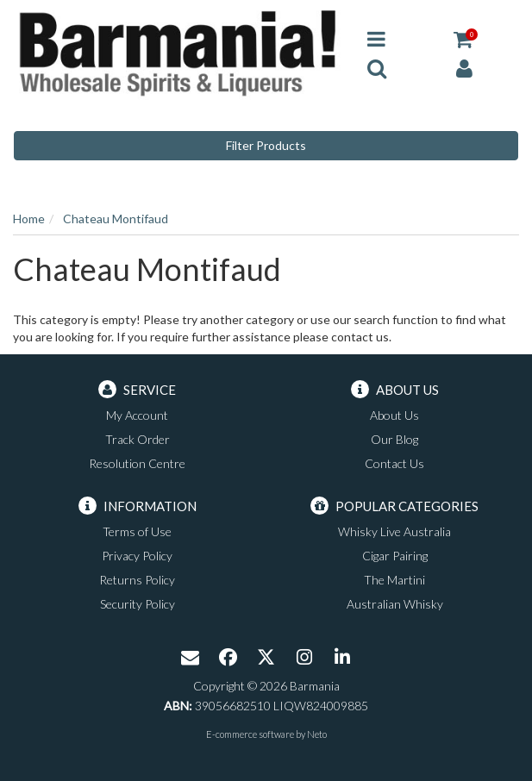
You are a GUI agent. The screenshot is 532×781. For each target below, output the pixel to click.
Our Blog (394, 439)
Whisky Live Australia (394, 531)
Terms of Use (137, 531)
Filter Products (266, 145)
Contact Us (394, 463)
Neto (317, 734)
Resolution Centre (137, 463)
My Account (137, 415)
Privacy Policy (137, 556)
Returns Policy (137, 580)
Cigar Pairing (395, 556)
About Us (394, 415)
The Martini (394, 580)
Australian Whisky (395, 604)
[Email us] (191, 659)
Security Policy (138, 604)
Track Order (138, 439)
